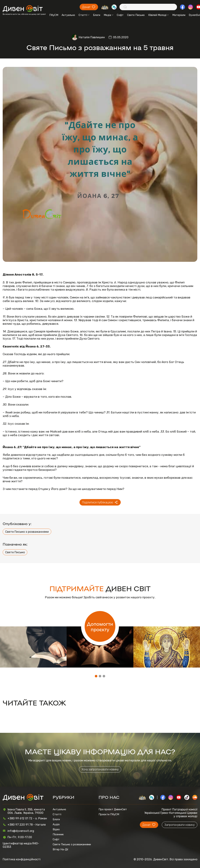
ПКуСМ (54, 15)
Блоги (97, 15)
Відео (56, 829)
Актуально (68, 15)
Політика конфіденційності (22, 859)
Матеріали (179, 15)
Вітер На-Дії (60, 849)
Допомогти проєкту (100, 626)
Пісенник (58, 834)
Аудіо (56, 824)
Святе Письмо (136, 15)
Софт (120, 15)
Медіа (109, 15)
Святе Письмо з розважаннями (27, 532)
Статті (84, 15)
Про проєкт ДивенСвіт (113, 809)
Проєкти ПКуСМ (109, 814)
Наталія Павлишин (92, 37)
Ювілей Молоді (158, 15)
